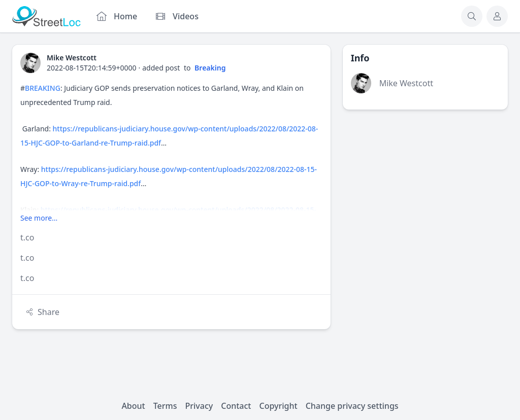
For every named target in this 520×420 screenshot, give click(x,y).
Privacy (199, 406)
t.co (27, 237)
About (133, 406)
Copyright (278, 406)
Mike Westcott (406, 83)
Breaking (210, 68)
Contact (236, 406)
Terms (165, 406)
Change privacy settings (352, 406)
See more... (39, 218)
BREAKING (43, 88)
